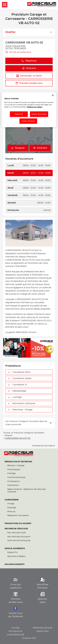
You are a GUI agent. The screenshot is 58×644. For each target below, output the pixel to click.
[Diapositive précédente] (7, 349)
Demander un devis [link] (29, 76)
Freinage (11, 473)
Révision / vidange (16, 466)
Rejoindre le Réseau (16, 556)
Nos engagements (15, 564)
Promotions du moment (18, 524)
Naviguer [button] (18, 148)
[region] (29, 110)
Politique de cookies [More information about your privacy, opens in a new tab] (35, 107)
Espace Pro (13, 552)
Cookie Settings (28, 121)
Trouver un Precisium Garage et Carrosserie (24, 433)
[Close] (53, 95)
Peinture (11, 512)
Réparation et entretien (18, 462)
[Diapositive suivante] (51, 349)
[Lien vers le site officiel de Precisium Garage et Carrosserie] (42, 5)
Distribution (13, 485)
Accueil (16, 628)
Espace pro (43, 631)
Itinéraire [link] (29, 68)
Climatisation (14, 481)
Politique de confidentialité (15, 633)
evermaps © (49, 446)
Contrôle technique (16, 477)
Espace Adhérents (15, 549)
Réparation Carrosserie (18, 516)
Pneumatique (14, 470)
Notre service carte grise (19, 541)
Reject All (19, 114)
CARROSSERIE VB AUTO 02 (18, 438)
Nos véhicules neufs (16, 533)
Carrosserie (12, 500)
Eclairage (12, 508)
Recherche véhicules (16, 529)
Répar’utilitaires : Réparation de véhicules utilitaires (26, 491)
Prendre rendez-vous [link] (29, 83)
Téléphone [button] (29, 61)
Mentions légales (43, 628)
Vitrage (11, 504)
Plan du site (29, 638)
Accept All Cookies (39, 114)
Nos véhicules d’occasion (19, 537)
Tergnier (9, 436)
